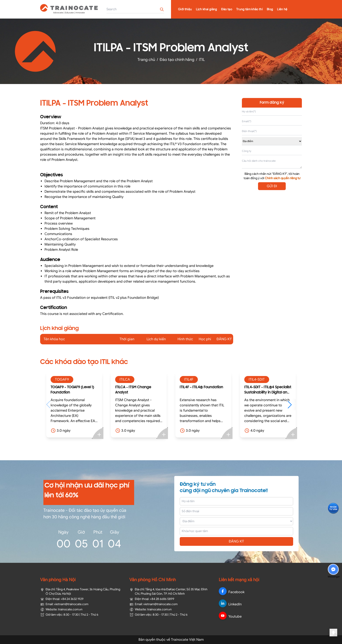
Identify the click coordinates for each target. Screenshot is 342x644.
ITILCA (125, 380)
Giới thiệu (185, 9)
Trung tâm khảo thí (249, 9)
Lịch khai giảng (206, 9)
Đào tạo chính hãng (177, 60)
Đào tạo (227, 9)
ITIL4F (189, 380)
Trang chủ (146, 60)
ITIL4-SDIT (257, 380)
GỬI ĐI (272, 186)
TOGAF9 (62, 380)
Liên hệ (282, 9)
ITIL (202, 60)
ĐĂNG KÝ (236, 541)
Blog (270, 9)
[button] (292, 405)
